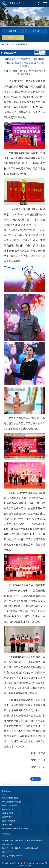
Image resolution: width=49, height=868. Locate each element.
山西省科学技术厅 (8, 821)
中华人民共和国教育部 (10, 798)
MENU (45, 4)
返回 (35, 779)
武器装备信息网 (8, 813)
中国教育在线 (7, 825)
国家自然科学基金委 (9, 806)
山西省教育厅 (7, 817)
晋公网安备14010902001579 (34, 863)
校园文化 (14, 44)
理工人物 (36, 31)
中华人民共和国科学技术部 (12, 802)
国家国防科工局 (8, 809)
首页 (7, 44)
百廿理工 (13, 31)
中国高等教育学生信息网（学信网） (15, 828)
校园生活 (13, 37)
